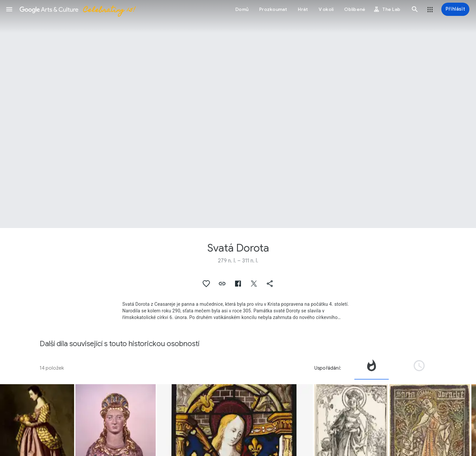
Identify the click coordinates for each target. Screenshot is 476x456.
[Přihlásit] (455, 9)
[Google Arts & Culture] (77, 9)
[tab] (372, 368)
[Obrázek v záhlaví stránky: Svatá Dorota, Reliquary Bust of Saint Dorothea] (238, 114)
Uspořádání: (328, 368)
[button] (9, 9)
